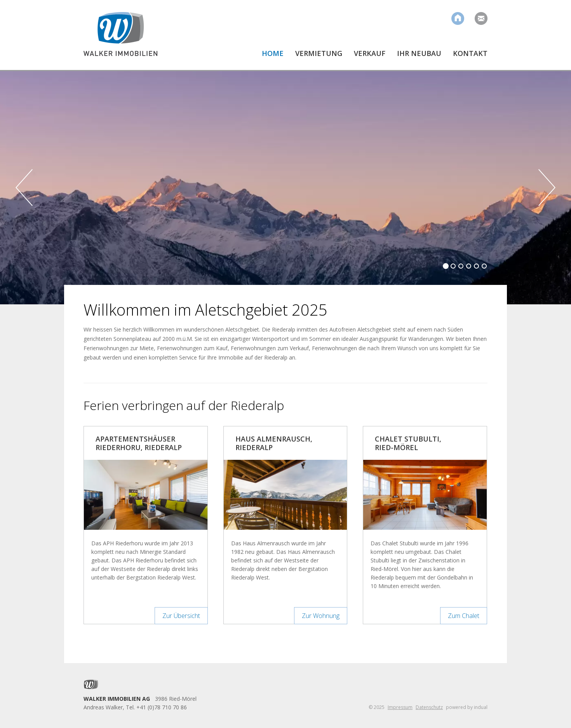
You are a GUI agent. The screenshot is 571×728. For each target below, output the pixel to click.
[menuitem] (267, 60)
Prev (24, 188)
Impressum (400, 707)
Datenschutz (429, 707)
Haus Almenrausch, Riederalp (274, 443)
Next (547, 188)
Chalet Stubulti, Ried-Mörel (408, 443)
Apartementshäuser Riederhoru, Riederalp (139, 443)
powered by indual (467, 707)
